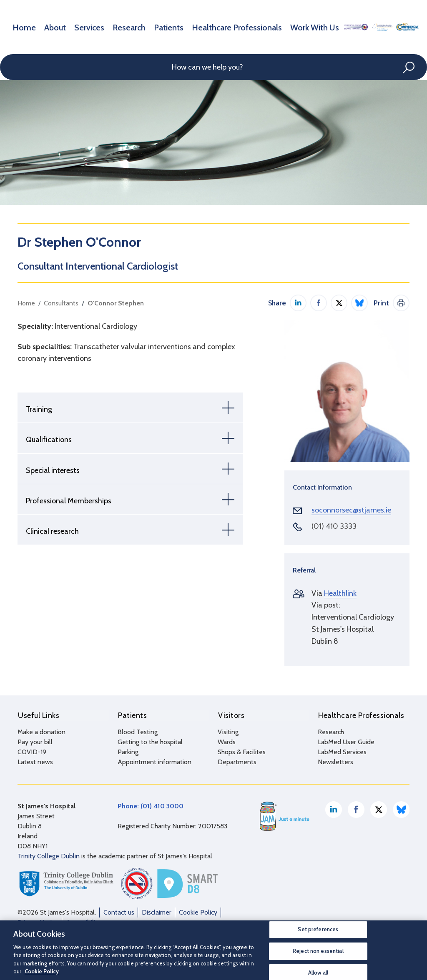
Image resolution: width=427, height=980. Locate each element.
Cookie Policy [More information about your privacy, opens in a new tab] (42, 971)
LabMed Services (342, 751)
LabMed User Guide (346, 741)
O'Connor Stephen (116, 303)
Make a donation (41, 731)
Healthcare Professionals (200, 27)
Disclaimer (157, 912)
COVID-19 (32, 751)
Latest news (35, 761)
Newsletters (335, 761)
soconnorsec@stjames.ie (351, 510)
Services (77, 27)
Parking (128, 751)
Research (110, 27)
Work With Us (263, 27)
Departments (237, 761)
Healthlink (340, 593)
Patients (143, 27)
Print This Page (401, 303)
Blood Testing (138, 731)
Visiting (228, 731)
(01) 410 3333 (334, 526)
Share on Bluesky (359, 303)
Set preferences (318, 930)
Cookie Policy (198, 912)
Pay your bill (35, 741)
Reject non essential (318, 951)
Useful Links (38, 715)
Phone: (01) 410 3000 (151, 806)
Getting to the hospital (150, 741)
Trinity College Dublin (49, 856)
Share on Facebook (319, 303)
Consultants (61, 303)
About (47, 27)
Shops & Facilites (242, 751)
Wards (227, 741)
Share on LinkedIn (298, 303)
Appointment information (154, 761)
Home (21, 27)
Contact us (119, 912)
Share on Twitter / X (339, 303)
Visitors (231, 715)
